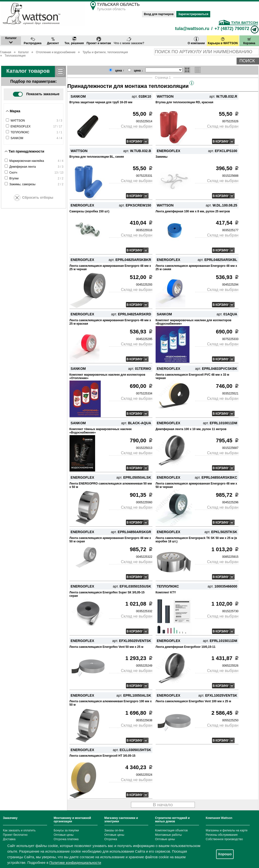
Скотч (13, 173)
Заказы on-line (114, 830)
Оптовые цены (64, 835)
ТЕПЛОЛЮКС (20, 132)
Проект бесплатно (15, 835)
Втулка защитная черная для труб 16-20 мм (101, 102)
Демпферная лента (22, 167)
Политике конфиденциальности (75, 863)
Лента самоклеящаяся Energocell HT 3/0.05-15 (103, 756)
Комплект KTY (166, 592)
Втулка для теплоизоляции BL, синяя (97, 157)
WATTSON (18, 121)
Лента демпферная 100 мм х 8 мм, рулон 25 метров (193, 211)
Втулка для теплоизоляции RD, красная (184, 102)
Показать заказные (36, 94)
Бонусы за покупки (66, 830)
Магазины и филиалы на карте (227, 830)
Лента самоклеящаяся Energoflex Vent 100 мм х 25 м (193, 701)
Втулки (14, 178)
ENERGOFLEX (20, 126)
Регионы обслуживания (222, 835)
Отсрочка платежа (66, 839)
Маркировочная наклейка (27, 161)
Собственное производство (224, 839)
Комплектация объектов (171, 830)
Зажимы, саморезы (22, 184)
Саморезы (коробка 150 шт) (90, 211)
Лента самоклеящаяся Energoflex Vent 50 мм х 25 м (106, 647)
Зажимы (162, 157)
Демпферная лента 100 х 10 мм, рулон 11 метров (191, 429)
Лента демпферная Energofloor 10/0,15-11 (186, 647)
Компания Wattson (219, 818)
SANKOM (17, 138)
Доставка (9, 839)
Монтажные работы (169, 835)
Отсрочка (111, 839)
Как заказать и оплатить (19, 830)
